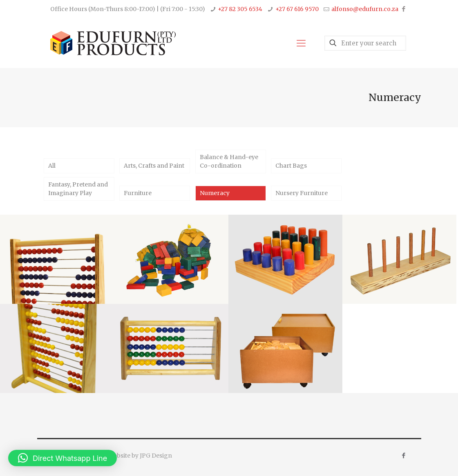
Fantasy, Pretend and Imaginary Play (78, 189)
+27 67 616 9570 (297, 9)
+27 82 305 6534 (240, 9)
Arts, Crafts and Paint (154, 166)
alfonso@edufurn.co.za (365, 9)
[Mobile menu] (301, 43)
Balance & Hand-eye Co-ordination (229, 161)
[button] (63, 458)
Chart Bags (291, 166)
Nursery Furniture (302, 193)
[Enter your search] (365, 43)
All (52, 166)
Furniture (138, 193)
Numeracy (215, 193)
